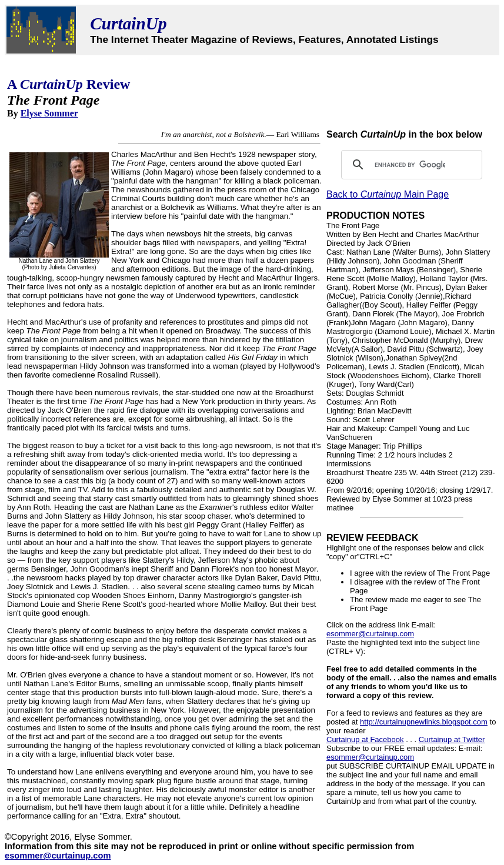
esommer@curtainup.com (370, 634)
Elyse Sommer (49, 113)
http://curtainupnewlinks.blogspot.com (424, 722)
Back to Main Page (388, 194)
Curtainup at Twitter (452, 739)
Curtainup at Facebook (365, 739)
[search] (410, 165)
